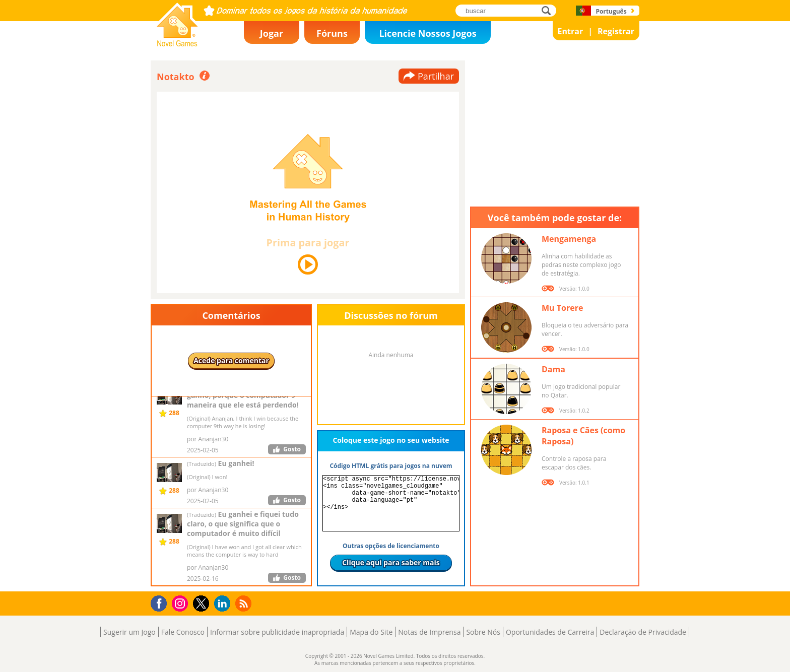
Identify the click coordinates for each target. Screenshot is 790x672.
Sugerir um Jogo (129, 632)
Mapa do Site (371, 632)
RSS (245, 603)
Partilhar (436, 76)
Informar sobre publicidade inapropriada (277, 632)
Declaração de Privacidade (643, 632)
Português (611, 11)
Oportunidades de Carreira (550, 632)
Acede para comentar (231, 360)
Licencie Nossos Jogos (427, 33)
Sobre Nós (483, 632)
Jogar (272, 33)
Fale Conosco (183, 632)
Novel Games (176, 43)
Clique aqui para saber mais (391, 562)
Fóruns (332, 33)
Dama (553, 369)
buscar (549, 10)
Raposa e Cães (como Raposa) (583, 436)
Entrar (571, 31)
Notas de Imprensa (429, 632)
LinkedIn (224, 604)
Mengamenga (569, 239)
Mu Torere (562, 308)
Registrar (616, 31)
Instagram (181, 603)
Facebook (161, 602)
